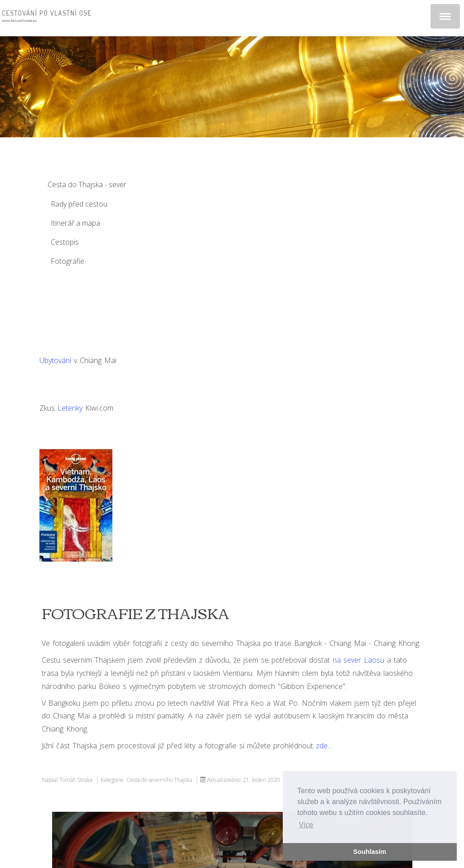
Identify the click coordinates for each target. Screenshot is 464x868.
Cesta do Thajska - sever (87, 184)
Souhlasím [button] (370, 852)
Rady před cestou (79, 204)
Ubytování (55, 360)
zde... (324, 746)
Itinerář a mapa (75, 223)
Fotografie (68, 261)
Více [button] (306, 825)
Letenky (70, 408)
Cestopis (65, 242)
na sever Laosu (358, 660)
